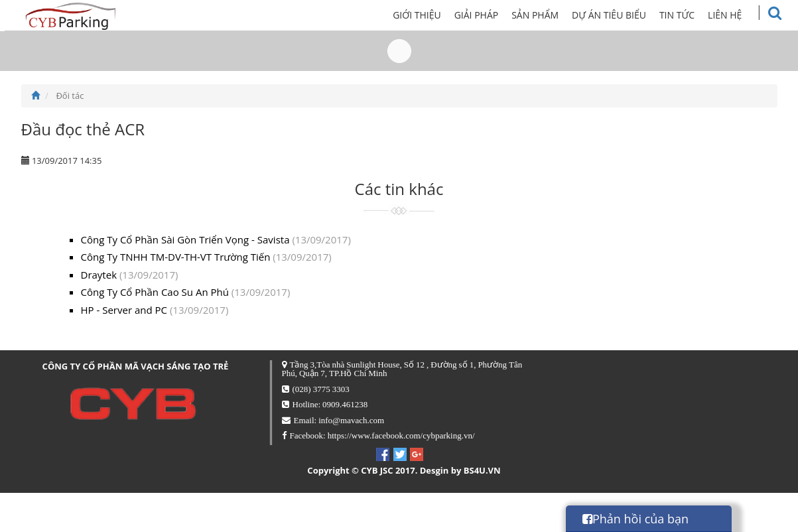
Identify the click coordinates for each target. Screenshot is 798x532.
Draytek (130, 275)
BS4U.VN (482, 470)
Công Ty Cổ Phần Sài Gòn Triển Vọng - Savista (216, 239)
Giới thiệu (432, 15)
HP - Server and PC (155, 310)
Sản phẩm (550, 15)
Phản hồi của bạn (635, 519)
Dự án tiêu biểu (624, 15)
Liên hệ (740, 15)
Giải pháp (491, 15)
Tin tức (692, 15)
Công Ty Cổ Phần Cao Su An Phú (186, 292)
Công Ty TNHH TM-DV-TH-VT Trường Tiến (206, 257)
